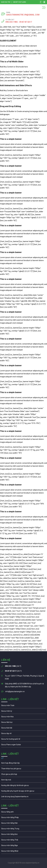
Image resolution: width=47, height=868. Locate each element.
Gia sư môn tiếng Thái (23, 840)
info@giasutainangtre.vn (15, 691)
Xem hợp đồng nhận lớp (23, 764)
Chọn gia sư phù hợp (23, 775)
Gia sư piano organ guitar (23, 745)
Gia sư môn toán (23, 706)
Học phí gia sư (23, 769)
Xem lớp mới (23, 780)
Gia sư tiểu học (23, 723)
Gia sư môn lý (23, 712)
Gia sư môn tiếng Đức (23, 835)
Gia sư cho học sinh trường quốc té (23, 740)
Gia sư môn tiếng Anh (23, 812)
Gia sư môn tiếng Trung (23, 829)
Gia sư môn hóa (23, 717)
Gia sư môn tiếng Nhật (23, 852)
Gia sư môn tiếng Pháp (23, 818)
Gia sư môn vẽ (23, 734)
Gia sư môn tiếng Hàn (23, 824)
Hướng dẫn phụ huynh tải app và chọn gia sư (23, 792)
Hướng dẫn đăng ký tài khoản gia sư (23, 786)
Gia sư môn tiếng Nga (23, 797)
